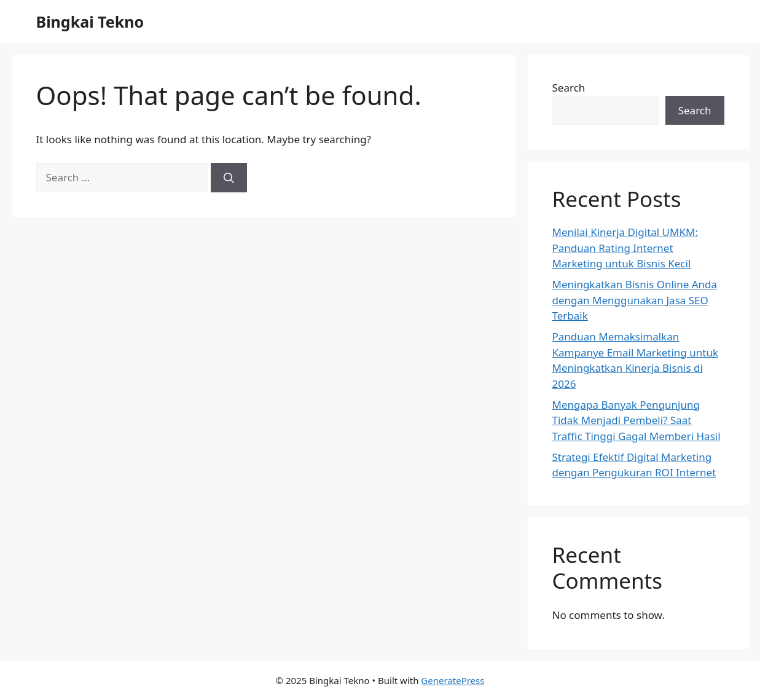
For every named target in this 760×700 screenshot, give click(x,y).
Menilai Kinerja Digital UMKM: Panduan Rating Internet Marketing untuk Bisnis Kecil (625, 248)
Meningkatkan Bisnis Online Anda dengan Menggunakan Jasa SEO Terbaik (635, 300)
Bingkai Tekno (90, 22)
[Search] (229, 178)
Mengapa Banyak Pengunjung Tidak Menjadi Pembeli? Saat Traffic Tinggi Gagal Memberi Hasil (637, 420)
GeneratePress (452, 680)
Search (569, 88)
